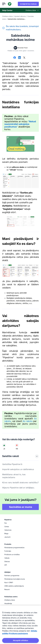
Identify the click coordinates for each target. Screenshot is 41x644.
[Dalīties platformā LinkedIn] (19, 58)
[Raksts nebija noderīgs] (17, 445)
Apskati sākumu (20, 16)
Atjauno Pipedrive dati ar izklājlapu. (18, 488)
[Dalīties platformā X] (24, 58)
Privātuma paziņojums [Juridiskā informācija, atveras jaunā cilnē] (18, 633)
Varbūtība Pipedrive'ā (12, 464)
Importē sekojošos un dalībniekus (18, 469)
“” (20, 124)
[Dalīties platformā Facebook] (15, 58)
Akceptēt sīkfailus (20, 640)
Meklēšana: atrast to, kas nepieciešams (14, 476)
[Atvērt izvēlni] (4, 4)
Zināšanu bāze (7, 16)
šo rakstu (28, 421)
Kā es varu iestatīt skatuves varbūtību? (20, 483)
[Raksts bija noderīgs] (4, 445)
